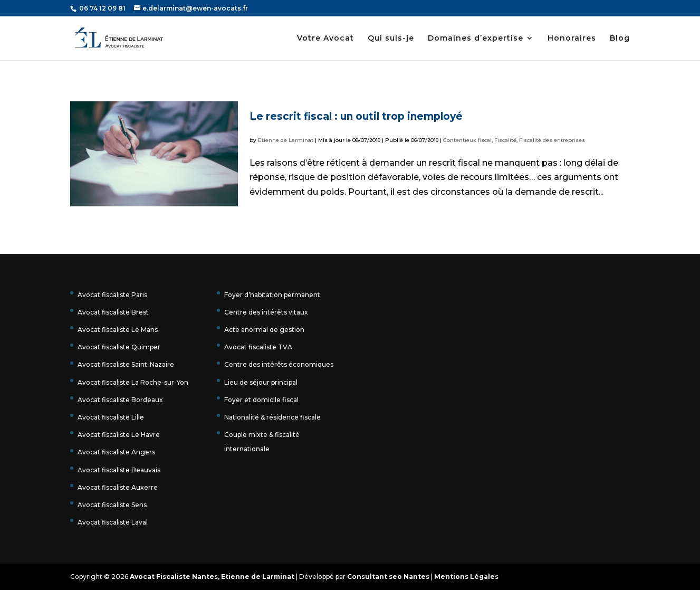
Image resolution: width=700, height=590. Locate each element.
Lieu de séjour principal (261, 382)
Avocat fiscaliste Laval (113, 522)
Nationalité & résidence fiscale (272, 417)
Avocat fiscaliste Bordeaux (120, 400)
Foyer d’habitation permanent (272, 295)
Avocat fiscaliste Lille (111, 417)
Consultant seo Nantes (388, 577)
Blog (620, 39)
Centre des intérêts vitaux (266, 312)
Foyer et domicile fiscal (261, 400)
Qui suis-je (391, 39)
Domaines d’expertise (476, 39)
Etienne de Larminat (286, 140)
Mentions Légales (466, 577)
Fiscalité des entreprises (552, 140)
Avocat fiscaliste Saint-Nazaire (126, 364)
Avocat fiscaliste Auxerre (118, 487)
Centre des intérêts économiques (279, 364)
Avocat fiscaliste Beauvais (119, 470)
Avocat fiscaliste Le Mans (118, 330)
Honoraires (572, 39)
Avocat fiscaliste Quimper (119, 347)
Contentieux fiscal (467, 140)
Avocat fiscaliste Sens (112, 505)
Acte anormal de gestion (264, 330)
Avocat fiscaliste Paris (112, 295)
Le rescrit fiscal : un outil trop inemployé (356, 116)
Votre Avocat (325, 39)
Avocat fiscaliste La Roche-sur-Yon (133, 382)
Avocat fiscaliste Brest (113, 312)
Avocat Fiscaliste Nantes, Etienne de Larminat (212, 577)
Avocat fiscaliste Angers (116, 452)
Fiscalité (505, 140)
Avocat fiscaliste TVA (258, 347)
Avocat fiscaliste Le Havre (119, 435)
